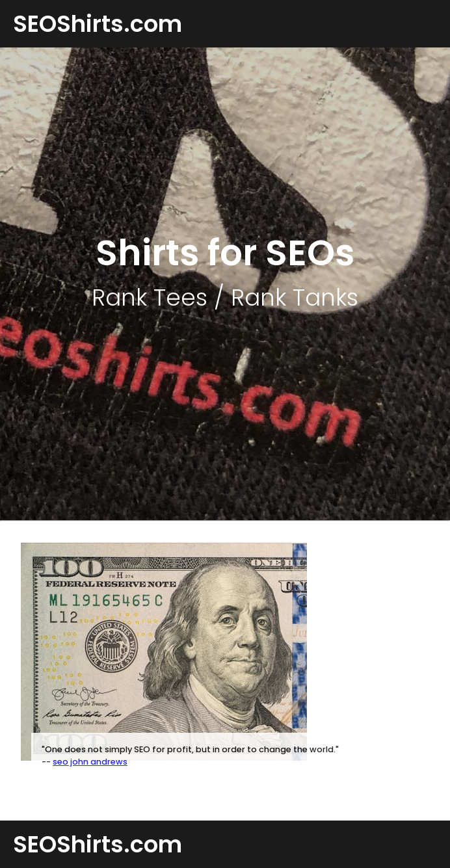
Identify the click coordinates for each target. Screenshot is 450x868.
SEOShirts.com (98, 24)
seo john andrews (90, 762)
